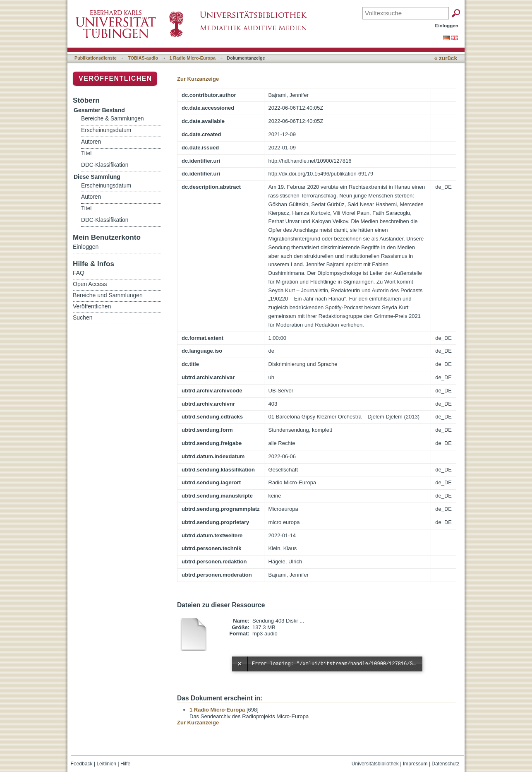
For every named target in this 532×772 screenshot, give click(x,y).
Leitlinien (106, 764)
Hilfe (125, 764)
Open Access (90, 284)
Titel (86, 153)
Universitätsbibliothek (375, 764)
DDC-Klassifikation (105, 165)
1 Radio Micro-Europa (193, 58)
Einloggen (447, 25)
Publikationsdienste (96, 58)
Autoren (91, 142)
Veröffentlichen (115, 78)
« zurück (446, 58)
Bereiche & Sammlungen (113, 119)
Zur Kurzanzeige (198, 79)
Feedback (82, 764)
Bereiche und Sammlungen (108, 295)
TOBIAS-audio (143, 58)
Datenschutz (445, 764)
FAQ (79, 273)
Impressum (415, 764)
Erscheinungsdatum (106, 130)
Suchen (83, 317)
